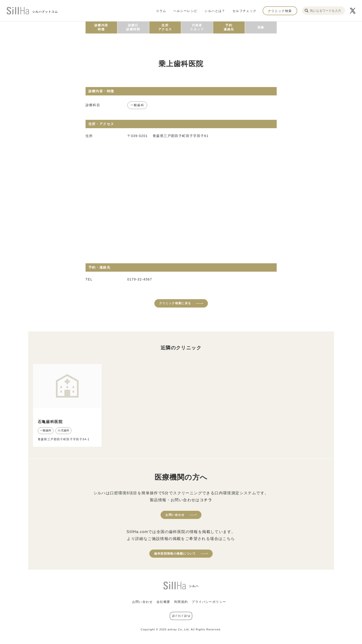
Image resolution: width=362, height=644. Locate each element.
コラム (161, 11)
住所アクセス (165, 27)
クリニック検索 (280, 11)
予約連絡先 (229, 27)
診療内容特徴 (101, 27)
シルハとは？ (215, 11)
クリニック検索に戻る (175, 303)
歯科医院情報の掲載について (175, 554)
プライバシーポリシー (209, 602)
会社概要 (163, 602)
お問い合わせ (175, 515)
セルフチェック (245, 11)
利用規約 (181, 602)
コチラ (206, 500)
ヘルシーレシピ (186, 11)
